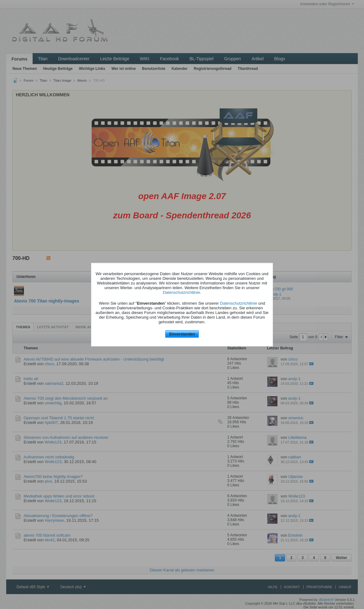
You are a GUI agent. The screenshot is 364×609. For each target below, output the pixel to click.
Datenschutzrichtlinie (181, 292)
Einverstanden (182, 334)
